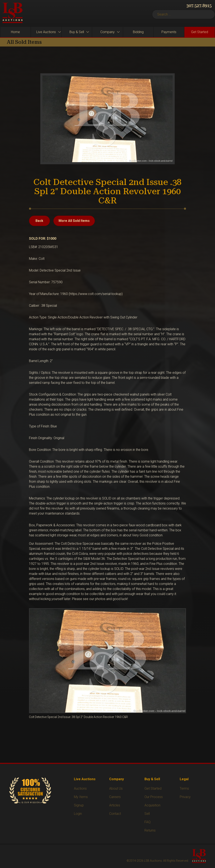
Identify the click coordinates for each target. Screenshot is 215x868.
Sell (147, 814)
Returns (150, 830)
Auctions (80, 788)
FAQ (147, 822)
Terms (184, 788)
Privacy (185, 797)
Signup (79, 805)
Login (78, 814)
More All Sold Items (74, 221)
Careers (115, 797)
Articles (115, 805)
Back (39, 221)
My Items (81, 797)
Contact (115, 814)
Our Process (154, 797)
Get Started (153, 788)
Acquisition (152, 805)
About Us (116, 788)
